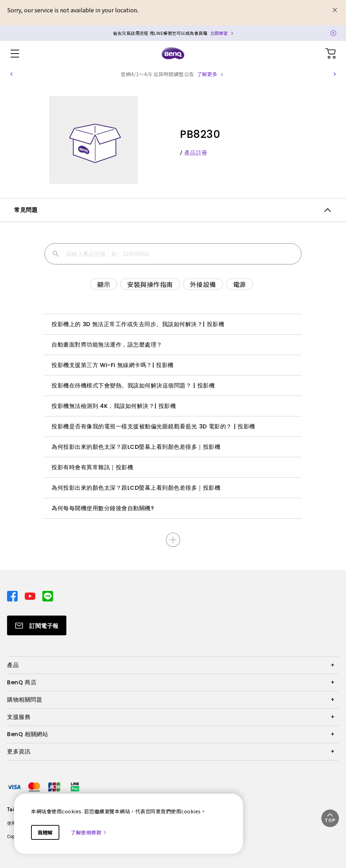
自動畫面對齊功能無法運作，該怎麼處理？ (107, 345)
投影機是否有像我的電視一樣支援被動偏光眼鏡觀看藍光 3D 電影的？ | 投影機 (153, 426)
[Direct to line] (48, 595)
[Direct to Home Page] (173, 54)
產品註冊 (196, 153)
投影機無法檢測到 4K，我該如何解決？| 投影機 (114, 406)
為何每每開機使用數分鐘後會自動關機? (103, 508)
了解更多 (207, 74)
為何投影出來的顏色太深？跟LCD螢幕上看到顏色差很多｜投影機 (136, 447)
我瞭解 (45, 832)
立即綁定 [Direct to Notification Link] (219, 33)
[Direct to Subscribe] (37, 625)
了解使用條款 (89, 832)
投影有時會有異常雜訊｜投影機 (92, 467)
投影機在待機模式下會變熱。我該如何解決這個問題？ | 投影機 (133, 386)
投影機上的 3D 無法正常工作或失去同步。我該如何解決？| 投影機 (138, 324)
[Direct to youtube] (31, 595)
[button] (11, 74)
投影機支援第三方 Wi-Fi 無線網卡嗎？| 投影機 (113, 365)
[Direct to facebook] (13, 595)
